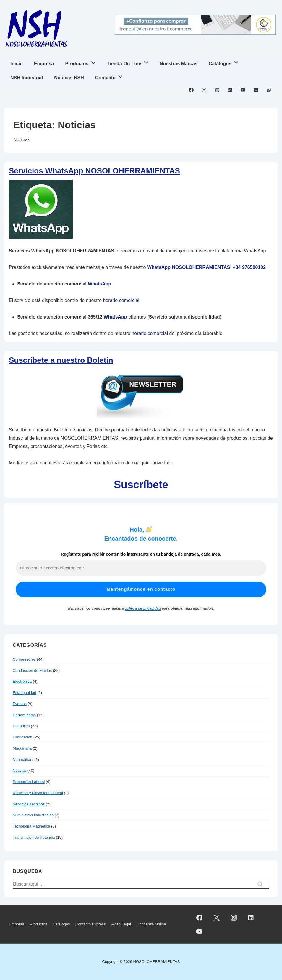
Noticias (20, 770)
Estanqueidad (25, 693)
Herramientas (24, 715)
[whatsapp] (269, 90)
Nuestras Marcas (179, 64)
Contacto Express (91, 924)
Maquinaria (22, 748)
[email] (256, 90)
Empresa (44, 64)
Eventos (20, 704)
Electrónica (22, 681)
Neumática (22, 760)
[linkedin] (230, 90)
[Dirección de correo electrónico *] (141, 568)
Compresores (24, 659)
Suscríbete (141, 485)
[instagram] (217, 90)
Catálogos (225, 62)
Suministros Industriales (33, 815)
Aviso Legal (121, 924)
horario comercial (121, 300)
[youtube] (243, 90)
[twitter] (204, 90)
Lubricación (23, 737)
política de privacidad (143, 608)
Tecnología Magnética (31, 826)
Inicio (17, 64)
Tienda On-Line (129, 62)
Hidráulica (21, 726)
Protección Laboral (29, 782)
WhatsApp (99, 284)
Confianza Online (151, 924)
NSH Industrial (27, 78)
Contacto (110, 76)
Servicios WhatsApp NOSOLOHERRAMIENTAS (94, 171)
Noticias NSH (69, 78)
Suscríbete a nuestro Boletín (61, 360)
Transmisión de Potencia (34, 837)
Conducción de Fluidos (32, 670)
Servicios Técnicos (29, 804)
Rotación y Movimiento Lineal (38, 793)
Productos (82, 62)
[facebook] (191, 90)
